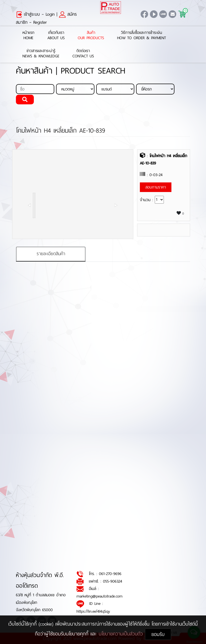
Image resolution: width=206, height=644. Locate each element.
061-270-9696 (110, 574)
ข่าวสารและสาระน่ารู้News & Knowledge (41, 54)
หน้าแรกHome (28, 35)
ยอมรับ (158, 634)
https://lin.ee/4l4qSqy (93, 611)
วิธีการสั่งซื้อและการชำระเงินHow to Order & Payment (141, 35)
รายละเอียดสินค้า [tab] (51, 254)
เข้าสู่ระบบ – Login (35, 14)
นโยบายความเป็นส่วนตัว (122, 634)
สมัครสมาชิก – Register (46, 18)
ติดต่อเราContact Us (83, 54)
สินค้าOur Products (91, 35)
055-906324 (113, 581)
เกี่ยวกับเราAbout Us (56, 35)
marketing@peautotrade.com (99, 596)
